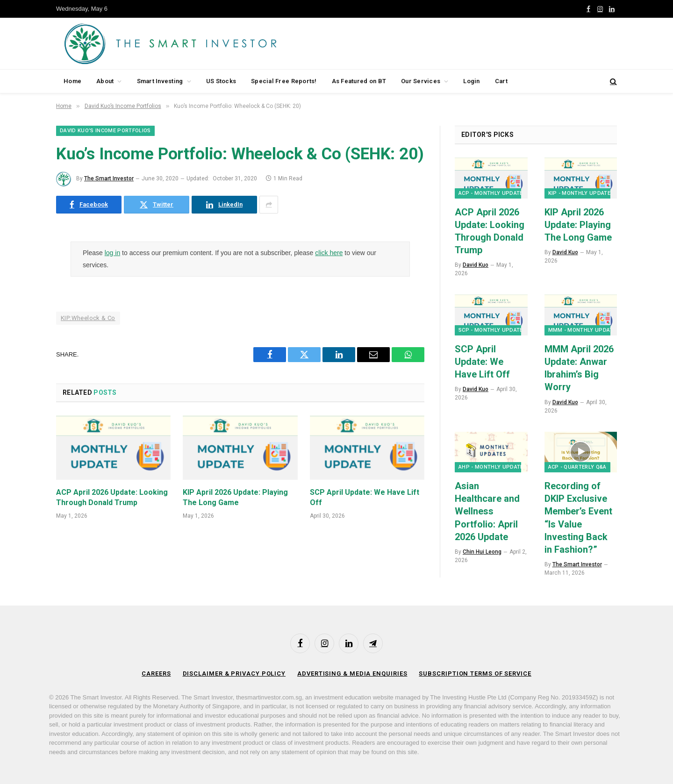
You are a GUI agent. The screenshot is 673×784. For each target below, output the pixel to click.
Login (471, 81)
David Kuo (476, 265)
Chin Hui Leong (482, 552)
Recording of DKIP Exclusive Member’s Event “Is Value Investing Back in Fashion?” (578, 518)
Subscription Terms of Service (475, 674)
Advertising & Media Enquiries (352, 674)
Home (72, 81)
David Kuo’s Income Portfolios (105, 131)
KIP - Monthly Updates (581, 193)
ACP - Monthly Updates (492, 193)
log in (112, 253)
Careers (156, 674)
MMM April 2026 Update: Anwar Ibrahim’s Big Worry (579, 368)
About (105, 81)
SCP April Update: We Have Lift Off (365, 497)
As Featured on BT (359, 81)
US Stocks (221, 81)
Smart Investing (160, 81)
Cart (501, 81)
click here (329, 253)
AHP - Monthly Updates (493, 467)
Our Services (421, 81)
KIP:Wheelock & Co (88, 318)
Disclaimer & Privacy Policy (234, 674)
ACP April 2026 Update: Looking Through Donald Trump (112, 497)
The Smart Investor (109, 178)
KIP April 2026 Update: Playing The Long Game (235, 497)
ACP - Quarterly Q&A (577, 467)
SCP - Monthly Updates (492, 330)
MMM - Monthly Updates (584, 330)
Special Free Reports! (284, 81)
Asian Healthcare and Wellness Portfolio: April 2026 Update (487, 511)
